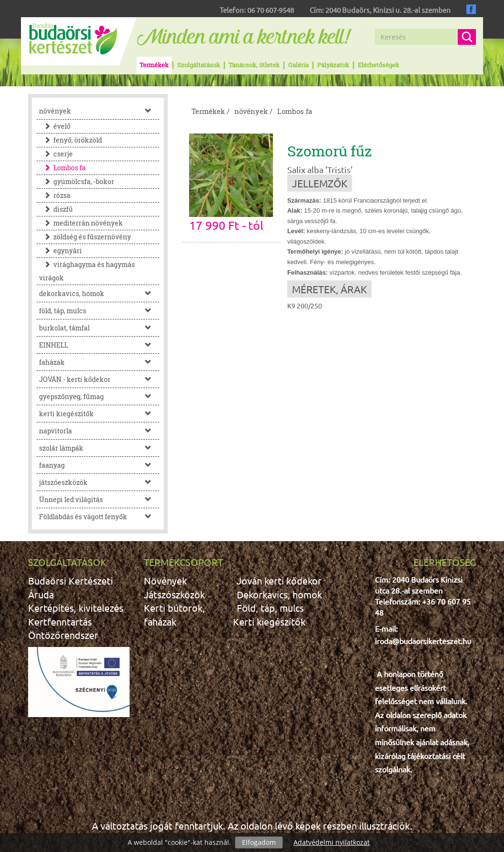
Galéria (298, 65)
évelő (55, 126)
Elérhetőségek (378, 65)
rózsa (55, 195)
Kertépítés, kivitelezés (76, 608)
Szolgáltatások (199, 65)
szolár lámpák (99, 448)
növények (99, 111)
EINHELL (99, 345)
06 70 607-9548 (271, 10)
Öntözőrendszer (63, 635)
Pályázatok (333, 65)
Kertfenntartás (60, 621)
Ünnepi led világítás (99, 499)
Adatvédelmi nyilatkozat (332, 842)
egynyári (60, 251)
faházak (99, 362)
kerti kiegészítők (99, 414)
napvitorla (99, 431)
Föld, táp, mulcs (270, 608)
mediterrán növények (81, 223)
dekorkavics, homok (99, 293)
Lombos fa (62, 168)
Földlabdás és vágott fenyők (99, 517)
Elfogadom (259, 842)
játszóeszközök (99, 482)
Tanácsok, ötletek (254, 65)
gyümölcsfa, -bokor (77, 181)
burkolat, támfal (99, 328)
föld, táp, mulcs (99, 311)
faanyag (99, 465)
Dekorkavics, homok (279, 594)
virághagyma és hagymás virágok (87, 271)
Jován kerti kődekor (279, 580)
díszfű (56, 209)
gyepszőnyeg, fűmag (99, 396)
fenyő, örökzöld (71, 140)
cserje (56, 154)
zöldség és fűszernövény (85, 237)
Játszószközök (174, 594)
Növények (165, 580)
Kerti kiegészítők (269, 621)
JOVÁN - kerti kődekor (99, 379)
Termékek (154, 65)
